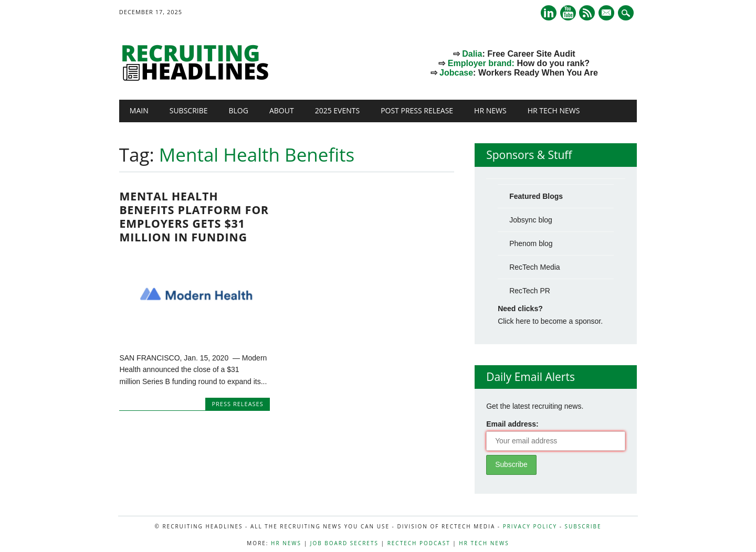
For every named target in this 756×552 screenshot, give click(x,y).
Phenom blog (531, 243)
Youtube (568, 13)
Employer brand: (481, 63)
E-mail (608, 14)
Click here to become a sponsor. (550, 321)
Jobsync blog (531, 220)
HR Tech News (554, 110)
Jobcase (456, 73)
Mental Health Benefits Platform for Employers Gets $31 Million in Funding (194, 217)
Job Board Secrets (344, 543)
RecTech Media (535, 267)
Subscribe (189, 110)
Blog (239, 110)
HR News (490, 110)
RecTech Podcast (419, 543)
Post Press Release (417, 110)
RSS (587, 13)
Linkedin (549, 13)
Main (139, 110)
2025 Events (338, 110)
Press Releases (237, 404)
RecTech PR (530, 291)
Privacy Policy (530, 526)
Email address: (512, 424)
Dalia (472, 54)
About (282, 110)
